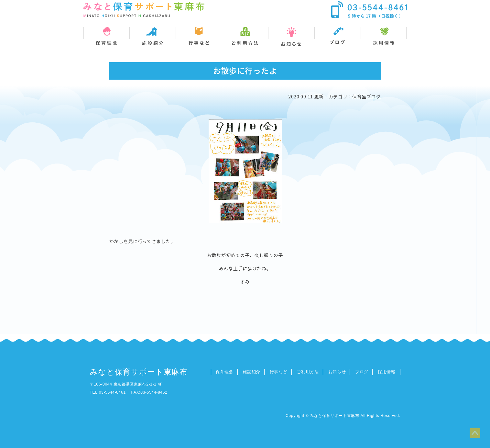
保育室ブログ (366, 96)
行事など (279, 372)
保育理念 (225, 372)
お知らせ (337, 372)
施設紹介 (251, 372)
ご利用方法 (308, 372)
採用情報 (387, 372)
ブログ (362, 372)
